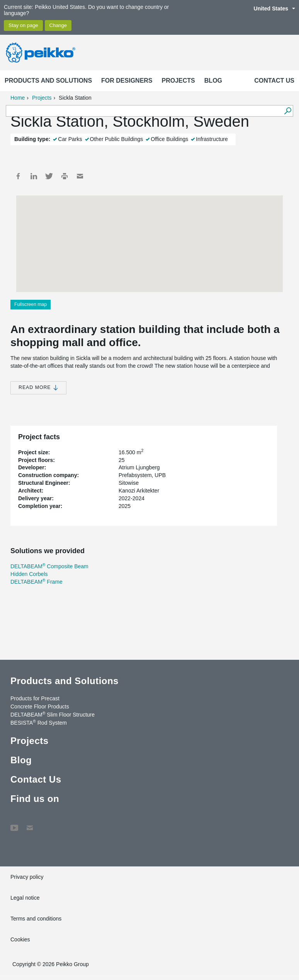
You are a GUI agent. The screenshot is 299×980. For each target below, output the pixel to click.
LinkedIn (34, 176)
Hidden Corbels (29, 574)
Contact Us (274, 81)
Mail (80, 176)
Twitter (49, 176)
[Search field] (144, 111)
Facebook (18, 176)
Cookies (20, 939)
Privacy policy (27, 877)
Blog (213, 81)
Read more (38, 388)
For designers (127, 81)
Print (65, 176)
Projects (178, 81)
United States (271, 8)
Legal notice (25, 898)
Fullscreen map (31, 304)
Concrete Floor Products (40, 707)
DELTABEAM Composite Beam (49, 566)
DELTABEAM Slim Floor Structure (53, 714)
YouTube (14, 824)
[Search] (288, 111)
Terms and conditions (36, 919)
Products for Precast (35, 698)
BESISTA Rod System (39, 722)
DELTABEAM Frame (37, 582)
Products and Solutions (48, 81)
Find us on (35, 799)
